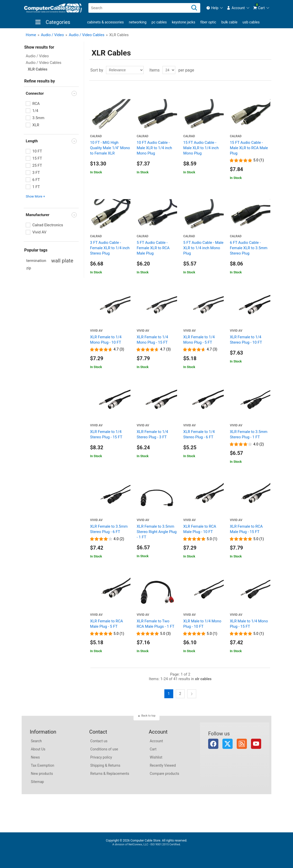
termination (36, 261)
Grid (258, 70)
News (35, 757)
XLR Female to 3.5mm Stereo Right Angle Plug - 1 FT (157, 532)
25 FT (37, 165)
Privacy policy (101, 757)
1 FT (36, 187)
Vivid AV (39, 232)
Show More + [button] (35, 196)
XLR (36, 125)
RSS (242, 744)
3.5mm (38, 118)
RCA (36, 104)
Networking (138, 22)
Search (36, 741)
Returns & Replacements (110, 774)
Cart (153, 749)
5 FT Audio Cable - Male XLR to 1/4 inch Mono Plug (203, 248)
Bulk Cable (229, 22)
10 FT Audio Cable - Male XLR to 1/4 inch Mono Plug (154, 148)
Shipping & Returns (105, 765)
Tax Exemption (43, 765)
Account (156, 741)
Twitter (228, 744)
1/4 (35, 111)
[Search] (194, 8)
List (267, 70)
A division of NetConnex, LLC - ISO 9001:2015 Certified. (146, 844)
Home (31, 35)
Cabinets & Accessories (105, 22)
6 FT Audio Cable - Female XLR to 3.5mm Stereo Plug (249, 248)
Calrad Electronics (48, 225)
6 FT (36, 180)
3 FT (36, 173)
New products (42, 774)
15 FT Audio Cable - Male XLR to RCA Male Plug (249, 148)
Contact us (99, 741)
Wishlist (156, 757)
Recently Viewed (163, 765)
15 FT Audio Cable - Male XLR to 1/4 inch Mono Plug (201, 148)
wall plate (62, 261)
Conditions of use (104, 749)
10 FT (37, 151)
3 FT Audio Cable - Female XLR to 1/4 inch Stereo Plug (110, 248)
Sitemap (37, 782)
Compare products (165, 774)
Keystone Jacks (183, 22)
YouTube (256, 744)
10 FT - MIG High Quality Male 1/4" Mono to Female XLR (110, 148)
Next (192, 694)
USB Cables (251, 22)
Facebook (213, 744)
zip (29, 268)
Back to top (148, 716)
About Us (38, 749)
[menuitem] (215, 8)
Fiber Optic (208, 22)
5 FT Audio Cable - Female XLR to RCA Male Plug (153, 248)
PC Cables (159, 22)
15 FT (37, 158)
